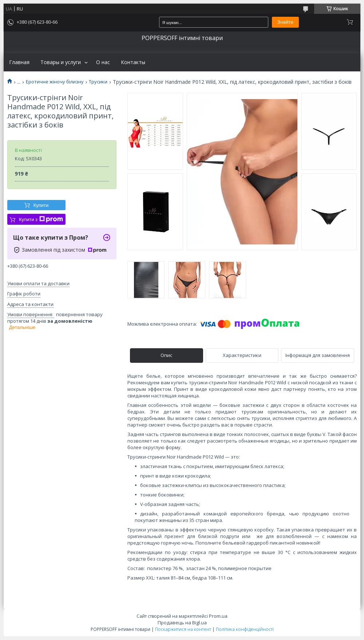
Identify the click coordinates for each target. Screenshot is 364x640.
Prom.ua (218, 616)
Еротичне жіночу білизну (55, 82)
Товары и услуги (61, 62)
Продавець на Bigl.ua (182, 623)
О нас (103, 62)
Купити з (41, 219)
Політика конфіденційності (245, 629)
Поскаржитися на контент (183, 629)
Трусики (98, 82)
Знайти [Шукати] (285, 22)
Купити (41, 205)
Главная (19, 62)
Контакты (133, 62)
